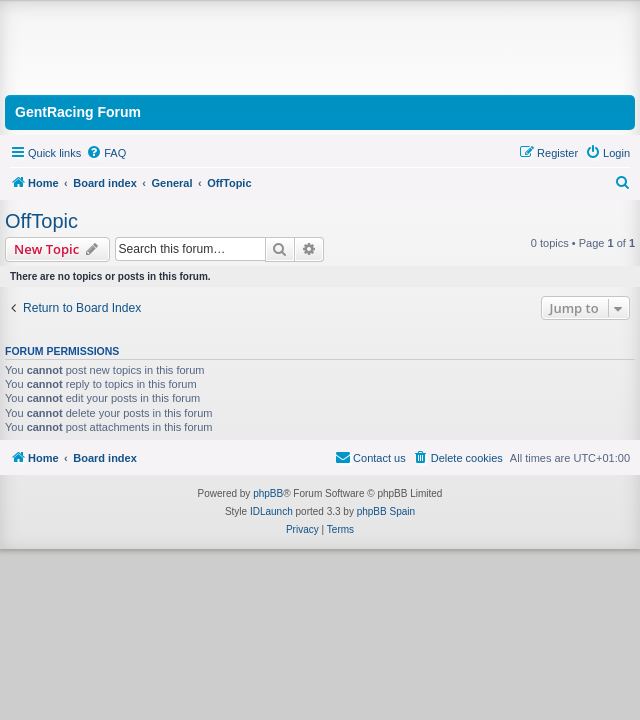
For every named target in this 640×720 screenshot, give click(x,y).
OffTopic (41, 221)
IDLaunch (271, 511)
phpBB (268, 493)
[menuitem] (106, 153)
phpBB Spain (386, 511)
